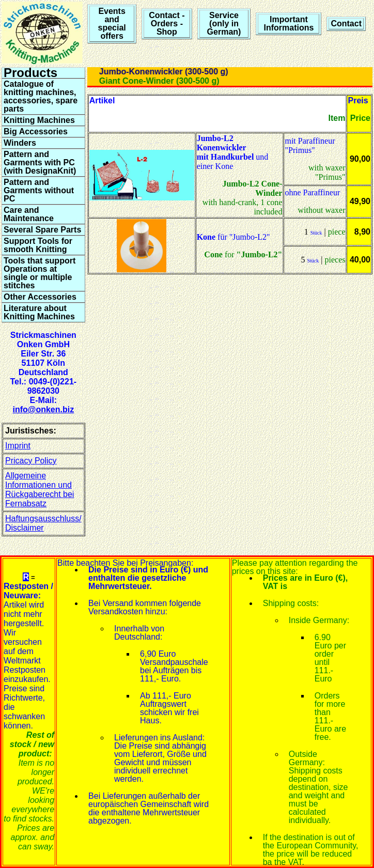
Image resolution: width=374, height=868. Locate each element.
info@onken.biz (43, 409)
